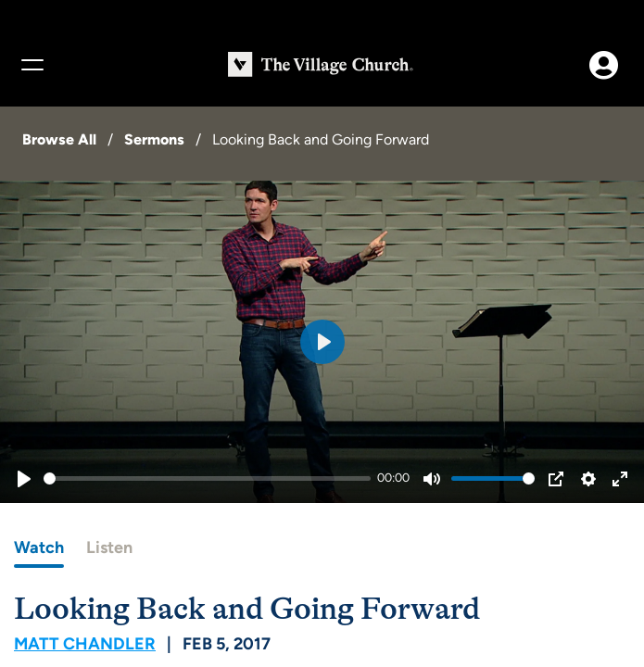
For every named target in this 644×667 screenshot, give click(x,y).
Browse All (59, 139)
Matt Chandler (85, 644)
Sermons (154, 139)
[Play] (24, 479)
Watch (39, 547)
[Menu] (32, 65)
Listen (109, 547)
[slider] (207, 478)
